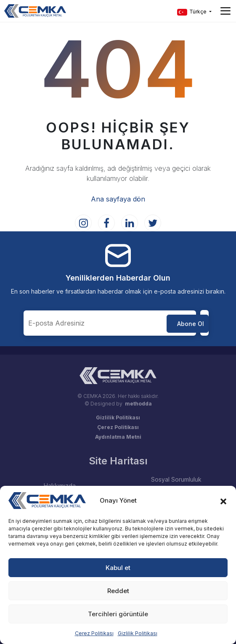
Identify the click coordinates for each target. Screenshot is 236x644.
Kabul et (118, 568)
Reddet (118, 591)
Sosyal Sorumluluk (176, 479)
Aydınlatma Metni (118, 437)
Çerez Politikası (94, 633)
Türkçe (192, 12)
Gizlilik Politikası (138, 633)
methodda (138, 404)
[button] (223, 501)
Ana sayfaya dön (118, 199)
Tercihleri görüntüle (118, 614)
